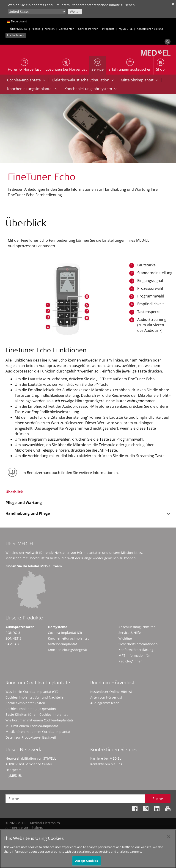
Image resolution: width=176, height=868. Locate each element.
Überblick (14, 492)
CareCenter (66, 29)
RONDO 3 (13, 633)
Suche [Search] (158, 799)
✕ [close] (173, 4)
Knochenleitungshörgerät (67, 650)
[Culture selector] (37, 12)
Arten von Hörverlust (106, 697)
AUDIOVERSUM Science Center (29, 764)
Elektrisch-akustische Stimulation (83, 80)
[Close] (169, 839)
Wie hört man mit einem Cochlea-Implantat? (39, 720)
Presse (36, 29)
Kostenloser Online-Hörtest (111, 692)
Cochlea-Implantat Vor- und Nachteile (34, 697)
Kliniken (50, 29)
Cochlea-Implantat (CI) (65, 633)
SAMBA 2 (12, 644)
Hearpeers (14, 770)
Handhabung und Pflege (28, 513)
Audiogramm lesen (105, 703)
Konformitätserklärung (136, 650)
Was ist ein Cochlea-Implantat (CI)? (32, 692)
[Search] (168, 42)
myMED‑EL (125, 29)
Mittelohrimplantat (139, 80)
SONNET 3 (13, 638)
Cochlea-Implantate (26, 80)
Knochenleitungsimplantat (32, 89)
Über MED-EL (19, 29)
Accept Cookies (87, 863)
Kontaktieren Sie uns (150, 29)
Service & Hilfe (130, 633)
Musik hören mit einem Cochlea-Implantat (38, 732)
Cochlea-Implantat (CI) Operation (31, 709)
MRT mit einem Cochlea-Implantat (32, 726)
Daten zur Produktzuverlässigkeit (31, 737)
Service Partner (88, 29)
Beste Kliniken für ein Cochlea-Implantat (37, 714)
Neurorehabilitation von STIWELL (31, 758)
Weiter (75, 12)
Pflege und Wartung (24, 503)
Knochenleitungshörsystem (90, 89)
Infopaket (108, 29)
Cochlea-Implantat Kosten (25, 703)
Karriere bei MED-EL (106, 758)
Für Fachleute (16, 35)
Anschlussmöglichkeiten (137, 627)
